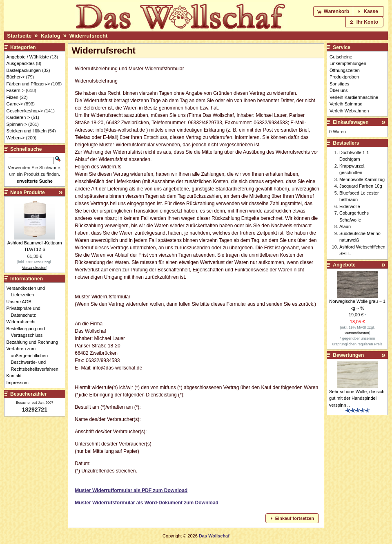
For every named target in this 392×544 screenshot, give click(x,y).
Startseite (19, 36)
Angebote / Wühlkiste (28, 57)
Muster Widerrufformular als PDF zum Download (131, 490)
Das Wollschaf (214, 536)
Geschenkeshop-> (25, 111)
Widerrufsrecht (89, 36)
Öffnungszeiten (345, 70)
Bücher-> (16, 77)
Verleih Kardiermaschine (354, 97)
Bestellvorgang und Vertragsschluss (28, 332)
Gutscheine (341, 57)
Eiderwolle (350, 206)
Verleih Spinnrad (346, 104)
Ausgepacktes (21, 63)
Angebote (344, 265)
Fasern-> (16, 90)
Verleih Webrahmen (349, 111)
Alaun (345, 226)
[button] (334, 11)
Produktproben (344, 77)
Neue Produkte (28, 193)
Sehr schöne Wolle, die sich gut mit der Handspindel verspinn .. (357, 398)
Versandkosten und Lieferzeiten (28, 292)
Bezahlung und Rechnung (35, 342)
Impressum (20, 383)
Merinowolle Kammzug (362, 179)
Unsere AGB (21, 302)
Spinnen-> (17, 124)
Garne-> (15, 104)
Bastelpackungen (24, 70)
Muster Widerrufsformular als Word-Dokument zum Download (147, 503)
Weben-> (16, 138)
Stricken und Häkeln (27, 131)
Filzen (12, 97)
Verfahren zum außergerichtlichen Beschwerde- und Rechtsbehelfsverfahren (35, 359)
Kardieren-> (18, 117)
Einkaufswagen (351, 122)
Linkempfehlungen (348, 63)
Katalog (50, 36)
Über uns (339, 90)
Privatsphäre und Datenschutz (26, 312)
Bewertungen (348, 355)
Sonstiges (339, 84)
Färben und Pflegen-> (28, 84)
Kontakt (16, 376)
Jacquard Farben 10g (361, 186)
